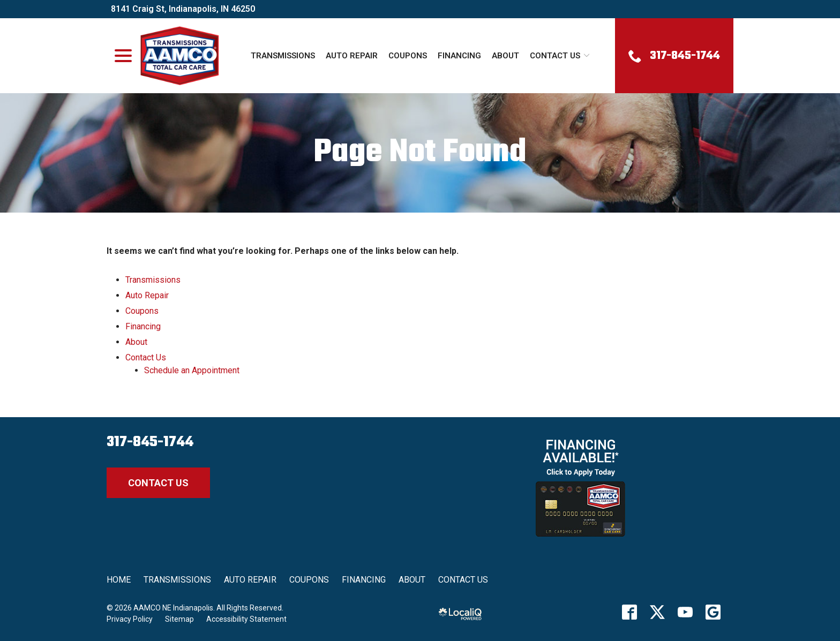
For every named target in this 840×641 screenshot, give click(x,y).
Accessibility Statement (246, 619)
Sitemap (179, 619)
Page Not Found (420, 153)
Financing (459, 56)
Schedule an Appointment (192, 370)
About (505, 56)
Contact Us (555, 56)
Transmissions (283, 56)
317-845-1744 (150, 442)
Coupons (408, 56)
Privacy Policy (130, 619)
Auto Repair (352, 56)
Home (119, 580)
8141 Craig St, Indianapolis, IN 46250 (183, 9)
